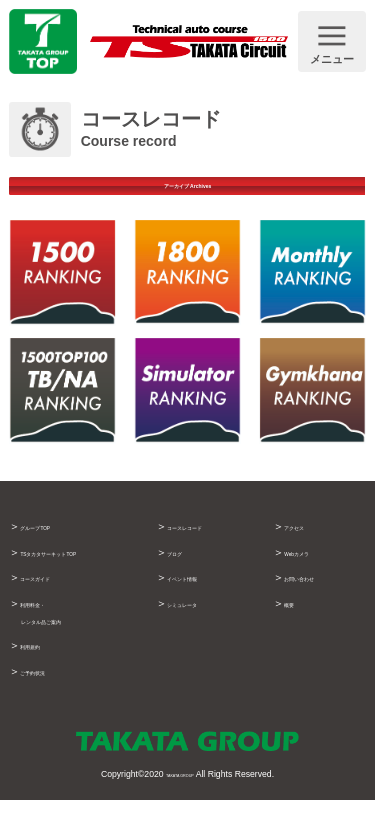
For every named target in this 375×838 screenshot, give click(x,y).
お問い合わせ (317, 601)
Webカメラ (312, 576)
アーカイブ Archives (187, 197)
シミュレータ (200, 627)
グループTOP (53, 550)
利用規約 (42, 686)
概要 (295, 627)
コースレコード (205, 550)
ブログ (183, 576)
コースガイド (53, 618)
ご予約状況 (47, 711)
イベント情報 (200, 601)
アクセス (306, 550)
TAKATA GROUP (179, 813)
